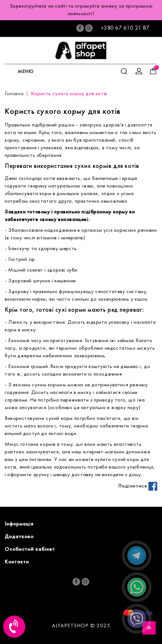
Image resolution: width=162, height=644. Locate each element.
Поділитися (138, 486)
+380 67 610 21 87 (125, 28)
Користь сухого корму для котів (69, 94)
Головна (14, 94)
